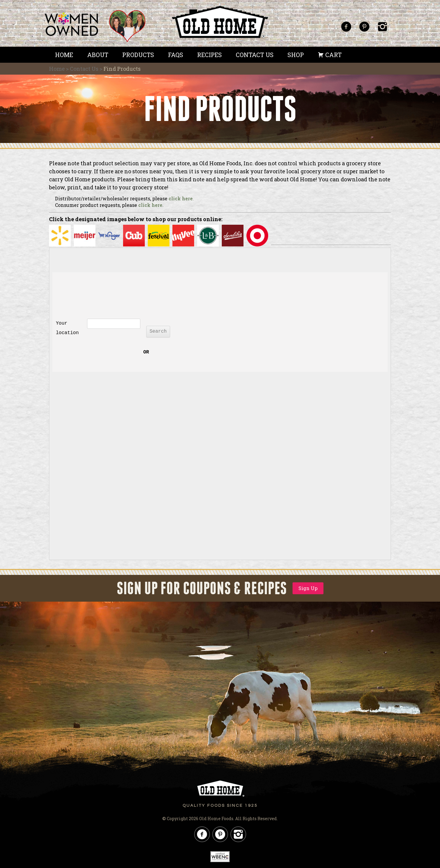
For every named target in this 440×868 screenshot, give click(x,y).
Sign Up (308, 588)
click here (181, 198)
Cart (330, 55)
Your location (67, 328)
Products (138, 55)
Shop (296, 55)
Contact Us (255, 55)
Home (64, 55)
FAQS (176, 55)
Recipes (209, 55)
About (98, 55)
